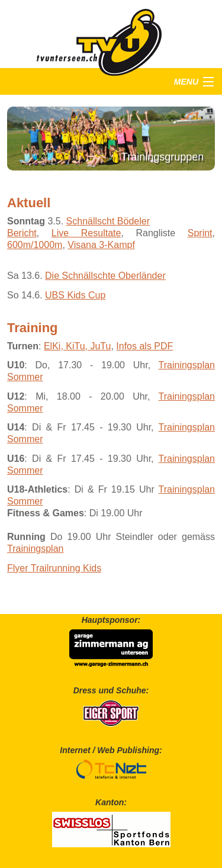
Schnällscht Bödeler (108, 221)
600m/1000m (35, 245)
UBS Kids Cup (75, 295)
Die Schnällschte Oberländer (105, 276)
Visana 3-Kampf (101, 245)
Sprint (200, 233)
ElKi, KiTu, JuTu (78, 346)
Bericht (22, 233)
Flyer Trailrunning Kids (54, 568)
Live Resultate (86, 233)
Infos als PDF (144, 346)
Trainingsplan (35, 549)
